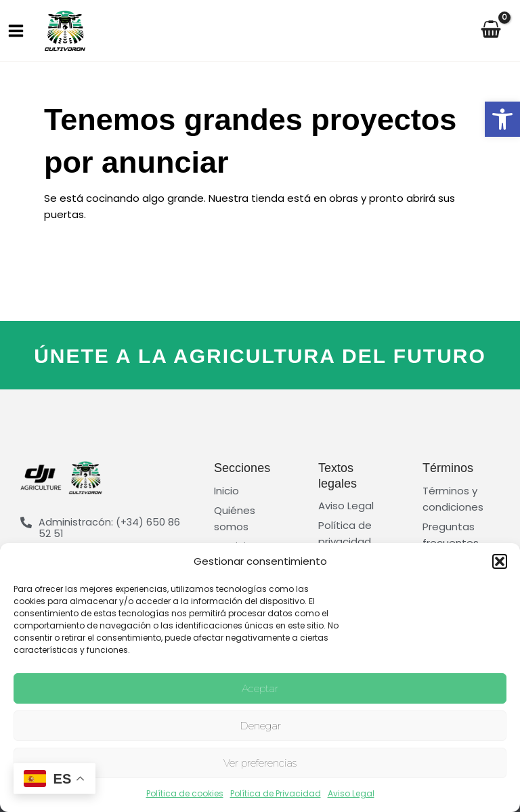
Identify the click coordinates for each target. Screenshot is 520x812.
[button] (502, 119)
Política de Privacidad (276, 793)
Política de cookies (185, 793)
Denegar (260, 726)
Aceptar (260, 688)
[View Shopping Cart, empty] (498, 31)
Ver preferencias (260, 763)
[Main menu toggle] (16, 30)
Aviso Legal (351, 793)
